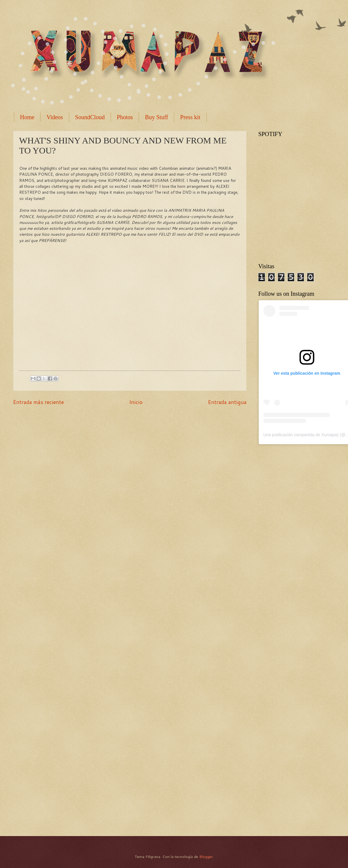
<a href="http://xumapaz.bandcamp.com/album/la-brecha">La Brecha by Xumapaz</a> (303, 732)
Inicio (136, 402)
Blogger (206, 856)
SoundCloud (90, 117)
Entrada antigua (227, 402)
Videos (55, 117)
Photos (125, 117)
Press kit (190, 117)
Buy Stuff (156, 117)
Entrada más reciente (38, 402)
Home (27, 117)
